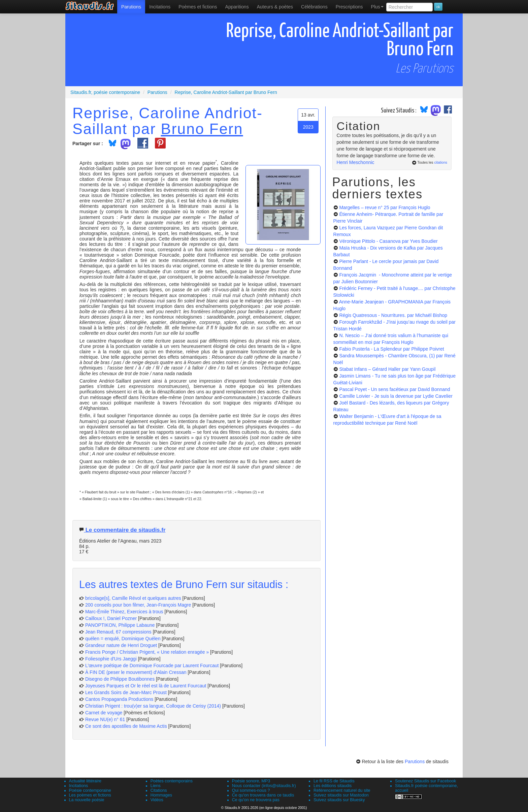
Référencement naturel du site (342, 790)
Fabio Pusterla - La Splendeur (391, 349)
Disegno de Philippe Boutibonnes (120, 679)
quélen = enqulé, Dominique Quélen (123, 639)
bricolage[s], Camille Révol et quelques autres (133, 598)
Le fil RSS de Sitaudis (334, 781)
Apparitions (237, 7)
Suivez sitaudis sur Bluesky (339, 800)
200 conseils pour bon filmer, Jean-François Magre (138, 605)
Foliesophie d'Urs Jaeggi (111, 659)
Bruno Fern (202, 129)
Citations (159, 790)
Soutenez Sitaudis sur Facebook (425, 781)
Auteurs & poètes (275, 7)
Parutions (131, 7)
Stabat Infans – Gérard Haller (387, 369)
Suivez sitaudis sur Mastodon (341, 795)
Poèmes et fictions (198, 7)
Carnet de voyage (104, 713)
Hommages (161, 795)
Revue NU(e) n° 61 (105, 719)
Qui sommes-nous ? (251, 790)
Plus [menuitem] (377, 7)
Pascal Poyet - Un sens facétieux (394, 389)
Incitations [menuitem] (160, 7)
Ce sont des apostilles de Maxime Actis (126, 726)
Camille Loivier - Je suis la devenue (396, 396)
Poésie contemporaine (90, 790)
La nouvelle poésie (87, 800)
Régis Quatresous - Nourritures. (393, 315)
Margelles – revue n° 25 (385, 207)
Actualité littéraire (85, 781)
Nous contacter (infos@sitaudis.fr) (264, 786)
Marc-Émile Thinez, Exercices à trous (124, 612)
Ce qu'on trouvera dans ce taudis (263, 795)
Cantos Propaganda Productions (119, 699)
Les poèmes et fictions (90, 795)
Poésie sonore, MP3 (251, 781)
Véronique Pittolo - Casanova (388, 241)
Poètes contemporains (172, 781)
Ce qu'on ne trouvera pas (256, 800)
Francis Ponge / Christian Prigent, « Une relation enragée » (147, 652)
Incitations (79, 786)
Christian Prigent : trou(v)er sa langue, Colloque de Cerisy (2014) (153, 706)
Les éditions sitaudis (333, 786)
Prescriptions (349, 7)
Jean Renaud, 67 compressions (118, 632)
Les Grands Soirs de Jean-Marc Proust (126, 692)
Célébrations (314, 7)
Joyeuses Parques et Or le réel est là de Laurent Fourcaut (146, 686)
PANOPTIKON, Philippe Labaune (120, 625)
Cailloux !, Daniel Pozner (111, 618)
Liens (156, 786)
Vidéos (157, 800)
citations (441, 162)
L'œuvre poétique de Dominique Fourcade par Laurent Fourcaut (152, 665)
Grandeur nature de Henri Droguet (121, 645)
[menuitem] (131, 7)
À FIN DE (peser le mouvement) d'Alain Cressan (136, 672)
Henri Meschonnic (356, 162)
